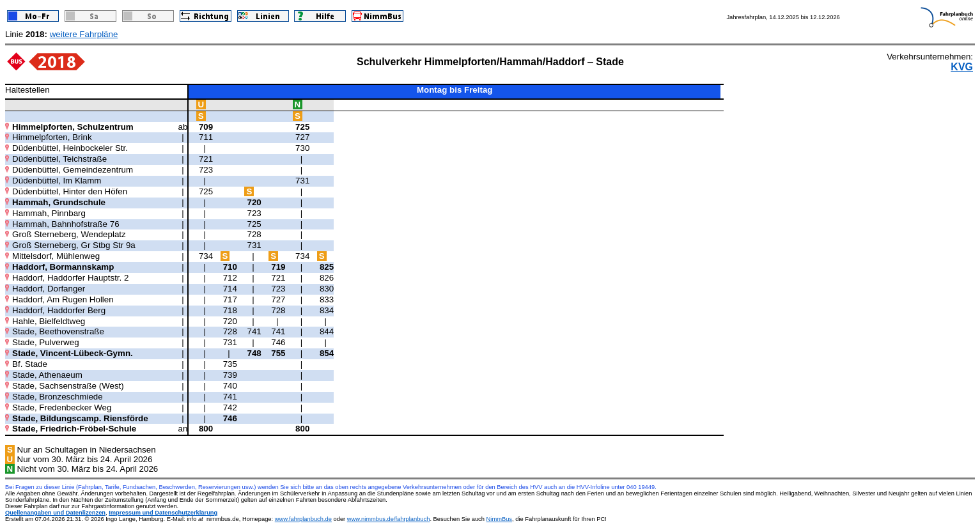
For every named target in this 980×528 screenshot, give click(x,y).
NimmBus (499, 519)
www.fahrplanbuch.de (303, 519)
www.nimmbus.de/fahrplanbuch (389, 519)
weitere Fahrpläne (84, 34)
